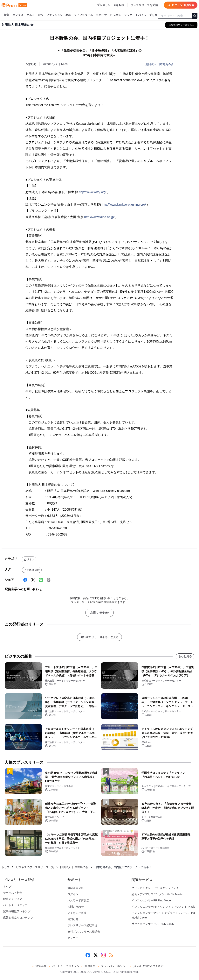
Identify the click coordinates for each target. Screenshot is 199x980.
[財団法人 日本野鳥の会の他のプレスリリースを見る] (181, 25)
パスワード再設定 (78, 900)
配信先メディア (13, 899)
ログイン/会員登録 (181, 5)
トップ (6, 867)
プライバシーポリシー (114, 966)
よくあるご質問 (77, 913)
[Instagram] (103, 955)
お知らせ (73, 919)
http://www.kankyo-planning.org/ (124, 205)
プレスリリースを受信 (144, 5)
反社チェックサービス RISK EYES (153, 924)
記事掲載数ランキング (17, 911)
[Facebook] (25, 580)
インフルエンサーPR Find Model (151, 900)
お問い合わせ (99, 613)
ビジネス (115, 15)
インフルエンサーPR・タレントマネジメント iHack (163, 907)
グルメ (31, 15)
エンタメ (18, 15)
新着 (7, 15)
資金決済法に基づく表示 (148, 966)
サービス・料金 (13, 893)
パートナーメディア (15, 905)
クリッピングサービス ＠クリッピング (155, 888)
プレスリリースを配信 (111, 5)
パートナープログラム (65, 966)
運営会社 (41, 966)
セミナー (73, 938)
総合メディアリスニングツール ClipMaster (158, 894)
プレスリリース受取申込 (82, 925)
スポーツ (101, 15)
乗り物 (153, 15)
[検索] (195, 16)
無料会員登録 (76, 888)
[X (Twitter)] (33, 580)
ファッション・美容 (58, 15)
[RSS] (111, 955)
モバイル (141, 15)
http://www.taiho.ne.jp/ (99, 217)
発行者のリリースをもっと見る (99, 637)
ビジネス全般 (32, 570)
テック (128, 15)
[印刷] (49, 580)
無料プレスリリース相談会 (84, 932)
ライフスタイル (83, 15)
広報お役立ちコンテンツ (18, 918)
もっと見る (185, 656)
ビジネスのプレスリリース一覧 (35, 867)
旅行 (40, 15)
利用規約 (90, 966)
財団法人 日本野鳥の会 (160, 64)
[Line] (41, 580)
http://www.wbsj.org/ (93, 192)
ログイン (73, 894)
